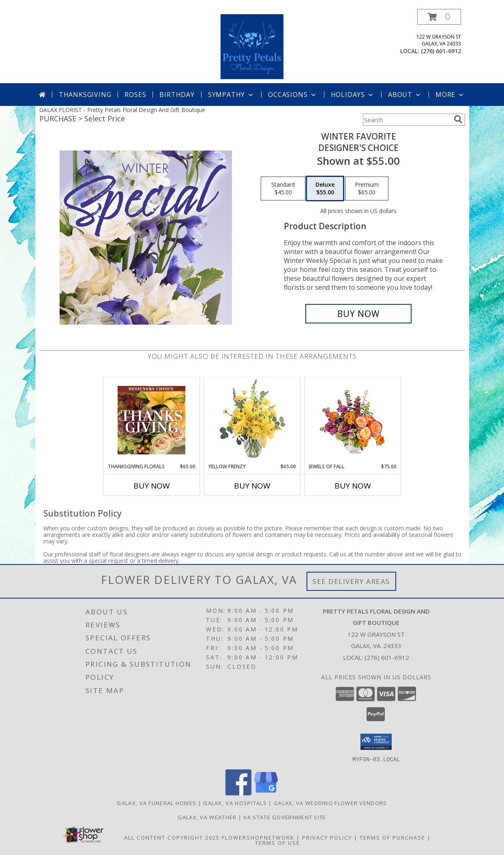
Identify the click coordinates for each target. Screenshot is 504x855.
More (450, 95)
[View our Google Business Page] (266, 793)
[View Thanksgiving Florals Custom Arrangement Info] (151, 420)
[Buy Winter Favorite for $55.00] (359, 314)
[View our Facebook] (238, 793)
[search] (458, 119)
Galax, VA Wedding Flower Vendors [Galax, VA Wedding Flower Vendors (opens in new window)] (330, 803)
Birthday (177, 95)
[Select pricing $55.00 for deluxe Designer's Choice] (325, 189)
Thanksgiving (85, 95)
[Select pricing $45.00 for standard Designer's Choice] (283, 189)
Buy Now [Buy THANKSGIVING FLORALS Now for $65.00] (152, 486)
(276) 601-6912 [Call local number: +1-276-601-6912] (441, 51)
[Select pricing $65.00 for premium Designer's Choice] (367, 189)
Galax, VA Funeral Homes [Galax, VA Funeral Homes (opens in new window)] (157, 803)
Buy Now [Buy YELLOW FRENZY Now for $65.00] (252, 486)
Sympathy (231, 95)
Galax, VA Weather (207, 817)
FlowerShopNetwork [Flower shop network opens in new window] (258, 837)
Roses (135, 95)
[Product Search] (407, 120)
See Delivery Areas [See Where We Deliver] (351, 581)
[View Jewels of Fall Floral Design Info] (353, 420)
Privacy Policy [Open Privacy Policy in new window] (327, 837)
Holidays (353, 95)
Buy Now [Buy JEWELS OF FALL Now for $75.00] (353, 486)
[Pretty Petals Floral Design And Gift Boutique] (252, 46)
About (405, 95)
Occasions (293, 95)
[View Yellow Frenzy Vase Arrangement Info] (252, 420)
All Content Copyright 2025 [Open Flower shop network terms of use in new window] (172, 837)
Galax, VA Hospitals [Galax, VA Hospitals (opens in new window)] (235, 803)
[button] (439, 17)
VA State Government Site (285, 817)
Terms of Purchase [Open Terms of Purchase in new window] (392, 837)
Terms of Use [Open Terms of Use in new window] (278, 842)
